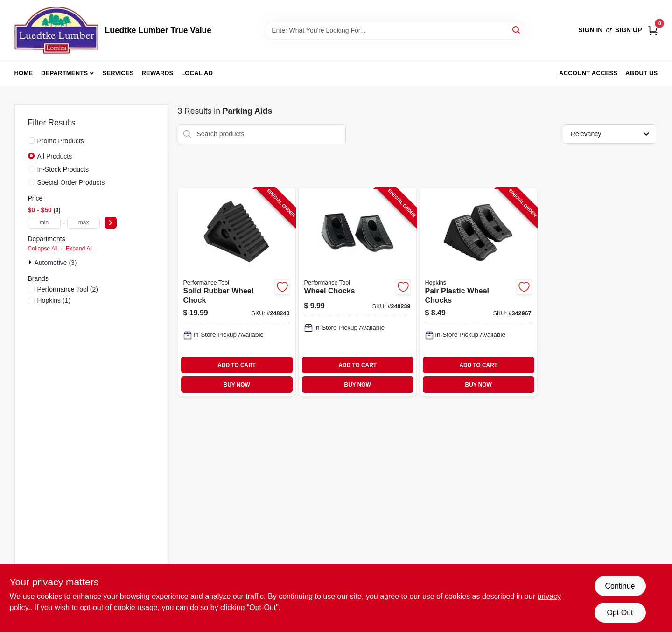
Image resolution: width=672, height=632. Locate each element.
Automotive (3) (56, 263)
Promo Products (61, 141)
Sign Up (629, 30)
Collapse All (43, 249)
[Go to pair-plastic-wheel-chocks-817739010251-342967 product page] (478, 292)
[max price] (84, 223)
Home (24, 73)
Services (118, 73)
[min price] (44, 223)
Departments (64, 73)
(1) (54, 300)
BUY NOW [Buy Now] (237, 385)
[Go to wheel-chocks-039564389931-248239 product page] (357, 292)
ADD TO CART (237, 365)
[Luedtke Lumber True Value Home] (56, 30)
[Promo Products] (31, 140)
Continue (620, 586)
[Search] (517, 30)
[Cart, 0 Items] (653, 30)
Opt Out (620, 613)
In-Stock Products (63, 169)
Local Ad (197, 73)
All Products (55, 156)
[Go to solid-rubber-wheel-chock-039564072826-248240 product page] (237, 292)
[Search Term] (395, 30)
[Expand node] (31, 262)
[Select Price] (111, 223)
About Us (642, 73)
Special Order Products (71, 182)
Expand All (79, 249)
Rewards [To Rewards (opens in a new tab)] (158, 73)
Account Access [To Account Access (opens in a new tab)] (588, 73)
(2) (68, 289)
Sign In (590, 30)
